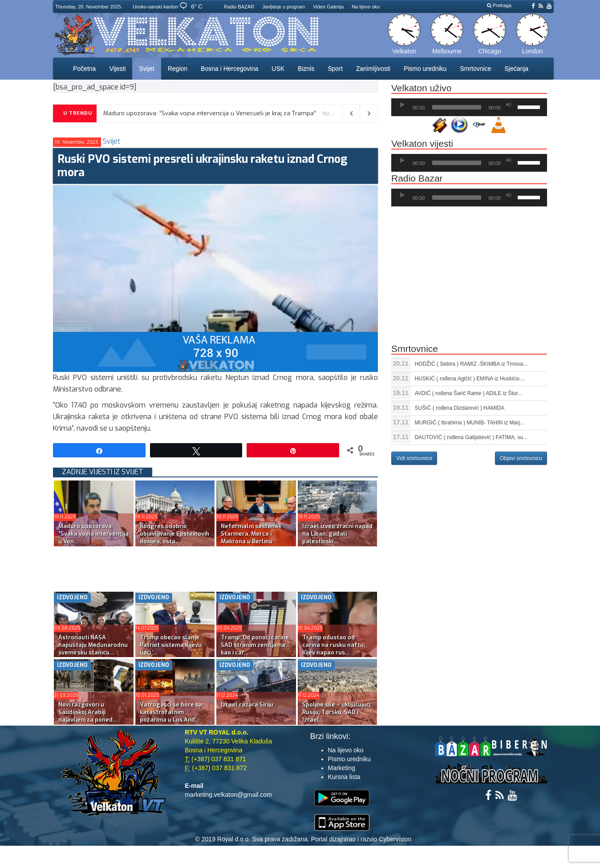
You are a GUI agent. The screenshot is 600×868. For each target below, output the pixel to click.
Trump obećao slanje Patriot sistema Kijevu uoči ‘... (171, 645)
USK (278, 69)
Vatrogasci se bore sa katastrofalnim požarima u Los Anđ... (171, 712)
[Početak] (402, 105)
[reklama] (215, 352)
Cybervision (395, 839)
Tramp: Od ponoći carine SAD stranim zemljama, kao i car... (255, 645)
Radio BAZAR (239, 7)
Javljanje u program (284, 7)
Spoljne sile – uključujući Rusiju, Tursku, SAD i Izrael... (336, 712)
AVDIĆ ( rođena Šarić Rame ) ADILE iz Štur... (468, 393)
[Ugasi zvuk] (509, 105)
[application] (469, 107)
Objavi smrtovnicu (521, 458)
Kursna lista (344, 777)
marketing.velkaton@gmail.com (228, 795)
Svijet (146, 69)
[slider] (457, 107)
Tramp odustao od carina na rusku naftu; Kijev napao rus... (334, 645)
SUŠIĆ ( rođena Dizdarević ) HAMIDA (460, 408)
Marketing (342, 768)
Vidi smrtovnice (414, 458)
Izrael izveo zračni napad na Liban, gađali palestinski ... (337, 534)
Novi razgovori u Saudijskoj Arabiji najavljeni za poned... (87, 712)
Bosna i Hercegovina (229, 69)
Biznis (306, 69)
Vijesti (117, 69)
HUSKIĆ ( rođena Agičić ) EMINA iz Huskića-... (470, 379)
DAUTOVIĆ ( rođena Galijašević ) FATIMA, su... (471, 437)
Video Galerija (328, 7)
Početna (84, 69)
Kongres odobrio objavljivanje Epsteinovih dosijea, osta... (174, 534)
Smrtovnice (475, 69)
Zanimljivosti (373, 69)
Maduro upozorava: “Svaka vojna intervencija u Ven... (93, 534)
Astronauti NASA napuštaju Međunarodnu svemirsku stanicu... (93, 645)
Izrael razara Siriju (247, 704)
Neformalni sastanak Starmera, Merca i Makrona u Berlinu (251, 534)
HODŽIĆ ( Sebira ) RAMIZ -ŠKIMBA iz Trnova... (471, 364)
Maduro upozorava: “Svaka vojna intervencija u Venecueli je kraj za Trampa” (210, 113)
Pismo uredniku (425, 69)
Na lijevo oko (366, 7)
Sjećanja (516, 69)
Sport (335, 69)
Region (178, 69)
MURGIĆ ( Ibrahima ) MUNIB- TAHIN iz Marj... (470, 423)
